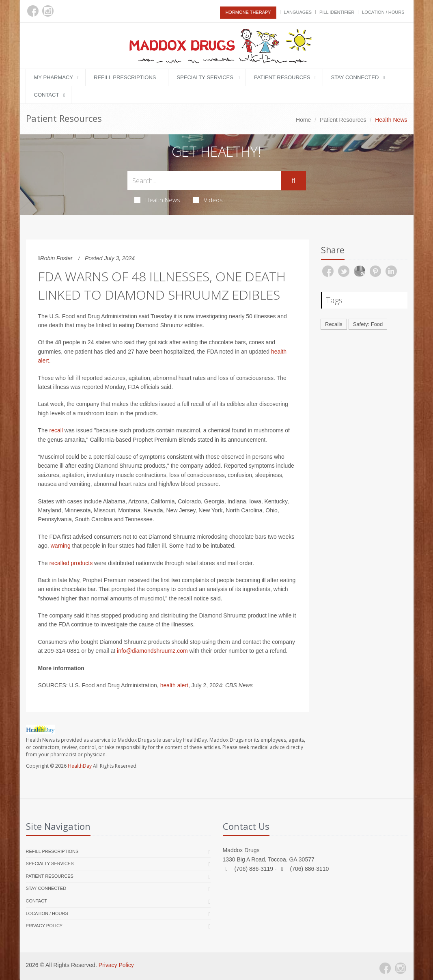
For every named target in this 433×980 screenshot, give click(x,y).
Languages (298, 12)
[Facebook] (33, 11)
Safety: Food (368, 324)
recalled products (71, 563)
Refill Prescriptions (125, 77)
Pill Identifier (337, 12)
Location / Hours (383, 12)
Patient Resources (282, 77)
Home (303, 120)
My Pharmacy (54, 77)
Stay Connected (355, 77)
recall (56, 430)
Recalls (334, 324)
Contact (47, 95)
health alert (174, 685)
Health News (157, 200)
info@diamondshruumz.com (152, 651)
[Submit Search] (293, 181)
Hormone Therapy (248, 12)
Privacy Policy (44, 926)
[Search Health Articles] (205, 180)
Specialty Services (205, 77)
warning (61, 546)
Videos (208, 200)
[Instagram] (48, 11)
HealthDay (80, 766)
